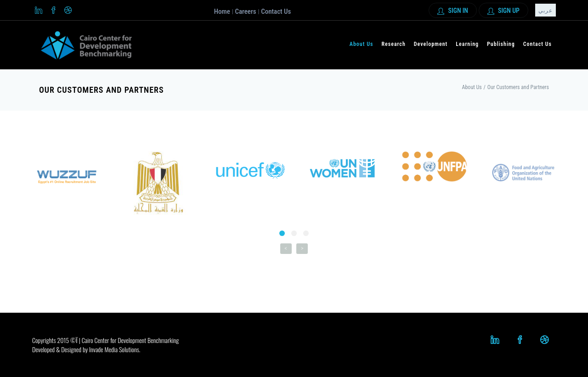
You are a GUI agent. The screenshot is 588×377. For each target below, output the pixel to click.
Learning (467, 44)
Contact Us (276, 11)
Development (431, 44)
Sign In (453, 11)
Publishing (501, 44)
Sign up (503, 11)
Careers (245, 11)
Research (393, 44)
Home (222, 11)
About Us (362, 44)
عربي (546, 11)
